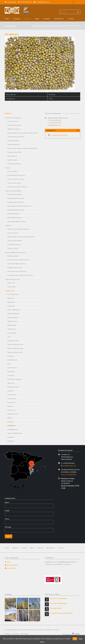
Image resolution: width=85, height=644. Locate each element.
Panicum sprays (13, 317)
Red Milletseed (13, 429)
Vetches (10, 406)
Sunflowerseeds (13, 341)
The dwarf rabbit (56, 608)
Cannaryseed (12, 368)
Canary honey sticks (14, 152)
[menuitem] (74, 3)
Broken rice (11, 402)
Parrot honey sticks (14, 183)
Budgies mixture (13, 256)
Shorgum (11, 422)
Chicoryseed (12, 395)
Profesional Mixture (14, 164)
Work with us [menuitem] (51, 548)
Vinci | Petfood (37, 26)
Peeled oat (11, 371)
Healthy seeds (12, 160)
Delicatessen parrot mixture (17, 187)
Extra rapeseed (13, 294)
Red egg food (12, 156)
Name (8, 502)
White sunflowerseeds (15, 348)
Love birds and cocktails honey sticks (20, 275)
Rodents (8, 225)
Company (17, 19)
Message (8, 527)
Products (28, 19)
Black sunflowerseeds (15, 352)
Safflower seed (13, 414)
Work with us (59, 19)
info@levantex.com (54, 125)
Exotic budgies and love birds (15, 252)
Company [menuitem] (15, 548)
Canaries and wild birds (13, 118)
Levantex (47, 19)
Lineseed (11, 375)
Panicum (10, 391)
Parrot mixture (12, 171)
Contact (71, 19)
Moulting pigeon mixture (16, 198)
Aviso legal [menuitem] (24, 634)
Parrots (8, 168)
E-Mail (8, 511)
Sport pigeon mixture (15, 194)
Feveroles (11, 437)
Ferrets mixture (13, 233)
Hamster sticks (13, 248)
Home (7, 19)
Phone (7, 519)
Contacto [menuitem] (16, 634)
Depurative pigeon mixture (17, 221)
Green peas (11, 410)
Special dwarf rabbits (15, 241)
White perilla (12, 325)
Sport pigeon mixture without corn (19, 206)
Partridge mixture (14, 214)
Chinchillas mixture (14, 244)
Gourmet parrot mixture (16, 179)
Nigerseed (11, 302)
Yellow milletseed (13, 310)
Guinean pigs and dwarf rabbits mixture (21, 237)
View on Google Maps (69, 474)
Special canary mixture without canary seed (22, 133)
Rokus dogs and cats (13, 279)
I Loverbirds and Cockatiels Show (61, 613)
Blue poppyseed (13, 387)
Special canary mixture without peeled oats (22, 148)
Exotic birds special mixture (17, 271)
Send (8, 536)
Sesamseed (11, 398)
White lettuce (12, 321)
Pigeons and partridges (13, 191)
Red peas (11, 441)
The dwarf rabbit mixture (58, 603)
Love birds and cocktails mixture (18, 260)
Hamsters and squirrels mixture (18, 229)
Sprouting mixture (14, 144)
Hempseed (11, 306)
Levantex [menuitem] (40, 548)
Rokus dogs (11, 287)
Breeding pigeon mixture (16, 210)
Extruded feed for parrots (16, 175)
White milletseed (13, 314)
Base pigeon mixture (14, 217)
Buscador (78, 12)
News (37, 19)
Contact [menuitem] (61, 548)
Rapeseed (11, 298)
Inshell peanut (12, 360)
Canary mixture (13, 121)
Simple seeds (56, 26)
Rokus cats (11, 283)
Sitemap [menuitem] (8, 634)
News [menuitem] (32, 548)
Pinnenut (11, 356)
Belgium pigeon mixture (16, 202)
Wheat (10, 418)
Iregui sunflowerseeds (15, 344)
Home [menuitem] (7, 548)
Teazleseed (11, 329)
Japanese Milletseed (14, 433)
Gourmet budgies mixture (16, 264)
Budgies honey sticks (15, 267)
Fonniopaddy (12, 333)
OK (75, 639)
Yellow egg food (13, 141)
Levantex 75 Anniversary (58, 598)
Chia (9, 337)
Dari (9, 364)
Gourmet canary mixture (16, 137)
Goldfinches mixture (14, 125)
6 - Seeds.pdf (59, 135)
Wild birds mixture (14, 129)
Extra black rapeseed (15, 379)
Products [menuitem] (24, 548)
